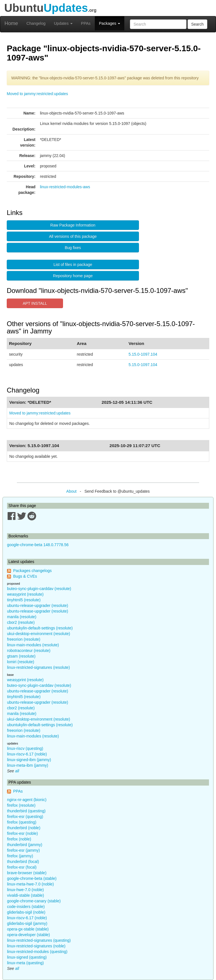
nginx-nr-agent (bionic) (27, 800)
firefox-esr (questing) (25, 817)
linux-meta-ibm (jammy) (28, 765)
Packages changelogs (32, 571)
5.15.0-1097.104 (143, 354)
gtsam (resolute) (21, 656)
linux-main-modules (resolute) (33, 645)
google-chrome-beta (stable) (32, 878)
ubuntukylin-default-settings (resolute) (40, 628)
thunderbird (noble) (24, 828)
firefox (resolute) (21, 805)
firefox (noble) (19, 839)
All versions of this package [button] (73, 236)
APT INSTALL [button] (35, 303)
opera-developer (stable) (29, 935)
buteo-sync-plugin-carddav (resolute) (39, 589)
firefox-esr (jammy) (23, 850)
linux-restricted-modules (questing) (37, 952)
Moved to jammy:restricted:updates (37, 94)
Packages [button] (110, 23)
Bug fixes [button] (73, 248)
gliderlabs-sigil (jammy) (27, 923)
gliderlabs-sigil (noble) (26, 912)
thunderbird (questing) (26, 811)
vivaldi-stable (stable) (26, 895)
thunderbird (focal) (23, 862)
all (17, 771)
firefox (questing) (22, 822)
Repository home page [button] (73, 276)
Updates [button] (63, 23)
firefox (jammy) (20, 856)
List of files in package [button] (73, 264)
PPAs (86, 23)
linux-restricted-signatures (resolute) (38, 667)
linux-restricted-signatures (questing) (39, 940)
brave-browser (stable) (27, 873)
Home (11, 23)
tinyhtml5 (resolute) (24, 600)
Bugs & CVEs (25, 576)
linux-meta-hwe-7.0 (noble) (31, 884)
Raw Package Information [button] (73, 225)
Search (197, 24)
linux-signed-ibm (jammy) (29, 760)
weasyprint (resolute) (25, 594)
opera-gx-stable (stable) (28, 929)
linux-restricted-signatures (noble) (36, 946)
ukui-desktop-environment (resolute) (39, 634)
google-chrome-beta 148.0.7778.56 (38, 545)
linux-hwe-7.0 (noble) (25, 890)
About (72, 491)
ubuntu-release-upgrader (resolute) (38, 606)
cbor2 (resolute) (21, 622)
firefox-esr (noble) (22, 833)
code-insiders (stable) (26, 907)
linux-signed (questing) (27, 957)
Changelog (36, 23)
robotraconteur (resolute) (29, 651)
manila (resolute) (22, 617)
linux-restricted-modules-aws (65, 187)
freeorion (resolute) (24, 639)
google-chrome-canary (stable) (34, 901)
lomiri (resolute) (21, 662)
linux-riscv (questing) (25, 748)
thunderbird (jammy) (25, 845)
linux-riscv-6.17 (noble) (27, 754)
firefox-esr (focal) (22, 867)
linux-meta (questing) (25, 963)
